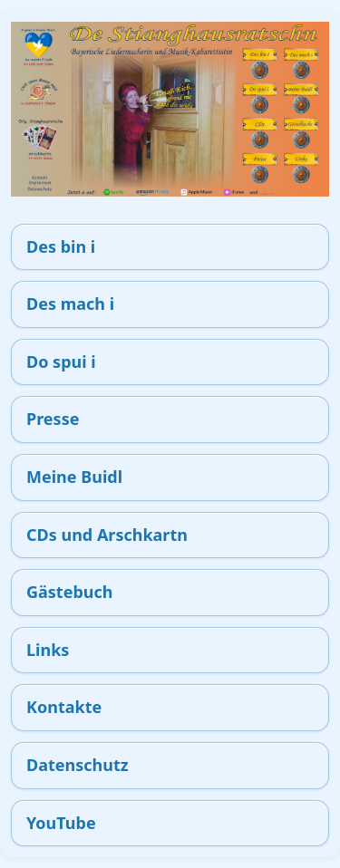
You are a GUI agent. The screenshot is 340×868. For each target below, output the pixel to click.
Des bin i (61, 246)
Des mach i (70, 304)
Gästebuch (69, 592)
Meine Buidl (74, 477)
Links (48, 650)
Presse (53, 419)
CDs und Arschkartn (107, 535)
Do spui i (61, 362)
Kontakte (64, 707)
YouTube (61, 823)
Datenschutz (78, 765)
